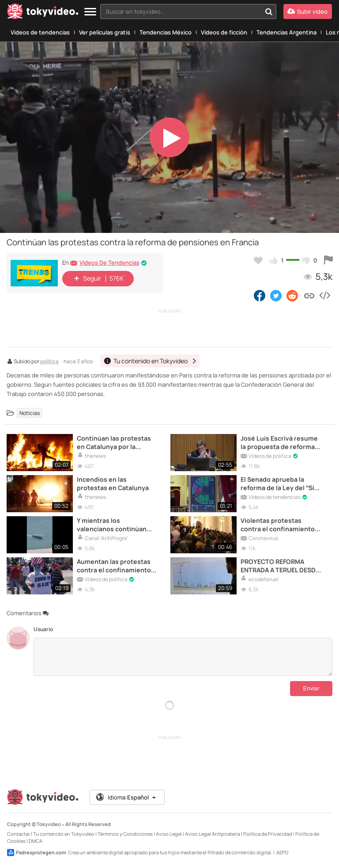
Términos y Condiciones (125, 834)
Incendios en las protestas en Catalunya (113, 483)
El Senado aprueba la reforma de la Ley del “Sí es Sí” (277, 483)
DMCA (36, 841)
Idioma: (126, 797)
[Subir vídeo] (308, 11)
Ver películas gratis (105, 32)
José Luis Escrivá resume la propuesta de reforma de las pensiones (279, 442)
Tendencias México (166, 32)
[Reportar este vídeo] (328, 260)
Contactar (19, 834)
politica (49, 362)
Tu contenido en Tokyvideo (64, 834)
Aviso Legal (169, 834)
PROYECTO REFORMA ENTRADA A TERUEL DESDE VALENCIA (280, 566)
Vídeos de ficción (224, 32)
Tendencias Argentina (286, 32)
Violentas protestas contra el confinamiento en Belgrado (278, 525)
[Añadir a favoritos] (258, 260)
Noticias (30, 413)
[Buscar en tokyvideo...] (269, 11)
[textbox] (181, 11)
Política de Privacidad (268, 834)
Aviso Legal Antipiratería (213, 834)
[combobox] (188, 11)
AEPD (282, 852)
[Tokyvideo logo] (43, 13)
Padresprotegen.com (37, 853)
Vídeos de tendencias (40, 32)
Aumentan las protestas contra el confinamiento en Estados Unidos (114, 566)
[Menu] (90, 12)
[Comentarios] (183, 657)
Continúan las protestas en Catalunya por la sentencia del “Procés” (114, 442)
